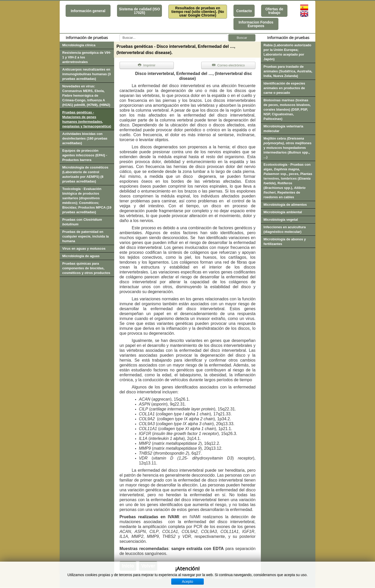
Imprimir (147, 65)
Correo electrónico (228, 65)
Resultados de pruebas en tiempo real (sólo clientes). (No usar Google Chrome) (198, 12)
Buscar (242, 38)
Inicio (128, 566)
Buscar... (120, 34)
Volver (148, 566)
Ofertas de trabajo (274, 11)
